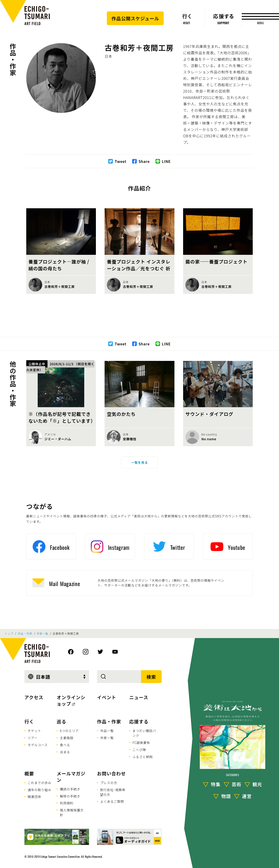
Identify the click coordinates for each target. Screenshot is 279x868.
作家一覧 (42, 633)
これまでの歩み (39, 783)
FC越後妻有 (141, 743)
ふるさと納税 (143, 757)
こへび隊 (139, 750)
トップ (9, 633)
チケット (34, 731)
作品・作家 (13, 60)
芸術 (237, 784)
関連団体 (34, 797)
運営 (247, 796)
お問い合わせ (111, 773)
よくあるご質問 (112, 801)
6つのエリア (69, 731)
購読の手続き (70, 789)
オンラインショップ (71, 700)
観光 (257, 784)
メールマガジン (71, 777)
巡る (61, 721)
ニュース (139, 697)
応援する (139, 721)
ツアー (33, 738)
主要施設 (67, 738)
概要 (29, 773)
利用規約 (67, 803)
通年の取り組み (39, 790)
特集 (216, 784)
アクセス (34, 697)
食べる (65, 745)
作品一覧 (107, 731)
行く (29, 721)
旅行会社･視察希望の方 (113, 792)
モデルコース (38, 745)
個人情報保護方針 (72, 812)
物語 (226, 796)
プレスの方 (109, 783)
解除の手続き (70, 796)
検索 (151, 677)
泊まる (65, 752)
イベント (107, 697)
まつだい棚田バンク (144, 733)
